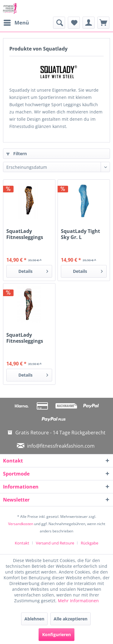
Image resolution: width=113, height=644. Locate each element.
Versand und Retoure (55, 543)
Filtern (17, 154)
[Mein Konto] (89, 23)
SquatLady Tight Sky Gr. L (80, 234)
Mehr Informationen (78, 601)
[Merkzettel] (74, 23)
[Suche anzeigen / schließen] (59, 23)
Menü (16, 22)
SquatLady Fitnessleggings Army (25, 338)
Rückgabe (89, 543)
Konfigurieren (56, 634)
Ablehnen (34, 619)
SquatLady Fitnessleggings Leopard (25, 234)
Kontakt (22, 543)
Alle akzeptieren (71, 619)
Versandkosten (21, 524)
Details (33, 270)
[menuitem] (16, 23)
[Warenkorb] (103, 23)
